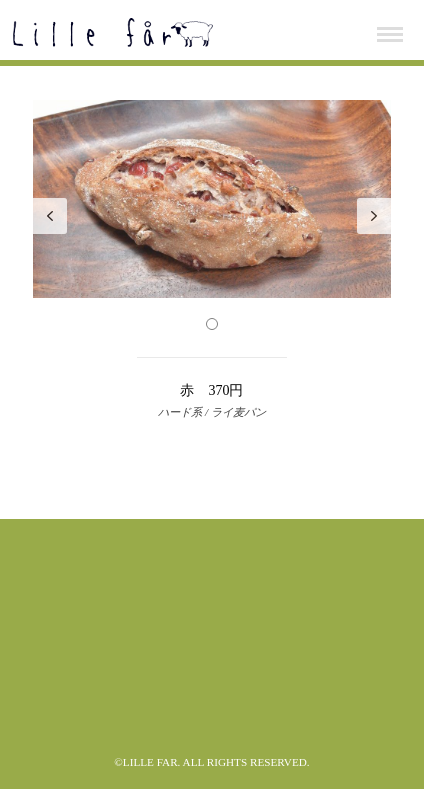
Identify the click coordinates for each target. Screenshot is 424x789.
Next (374, 216)
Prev (50, 216)
